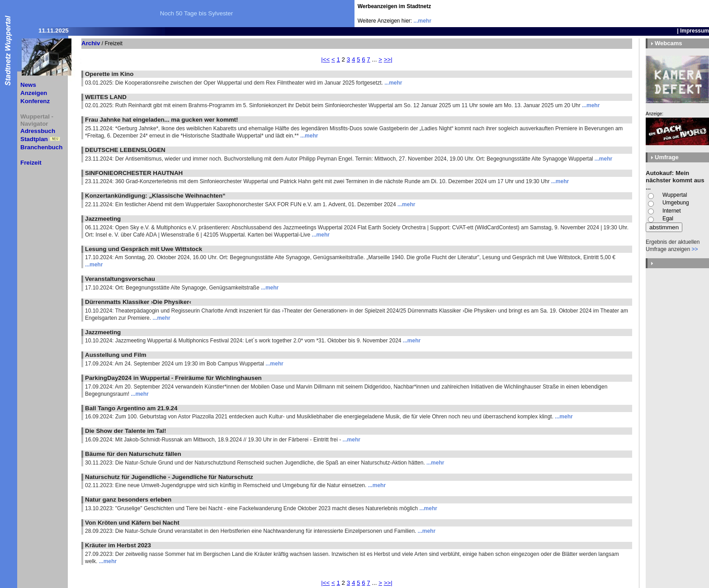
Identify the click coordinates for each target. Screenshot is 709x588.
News (28, 85)
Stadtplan (34, 139)
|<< (325, 59)
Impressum (695, 31)
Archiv (91, 43)
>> (695, 249)
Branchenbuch (41, 147)
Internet (672, 211)
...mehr (423, 21)
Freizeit (31, 163)
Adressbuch (38, 131)
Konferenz (35, 101)
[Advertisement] (656, 14)
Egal (668, 218)
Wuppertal (675, 195)
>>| (388, 59)
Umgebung (676, 203)
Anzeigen (34, 93)
